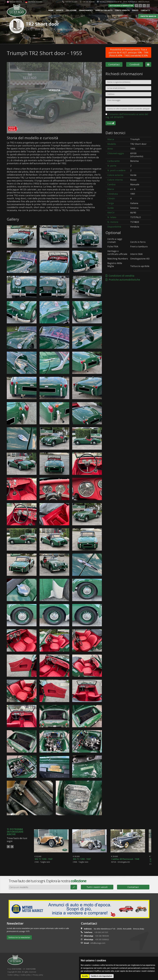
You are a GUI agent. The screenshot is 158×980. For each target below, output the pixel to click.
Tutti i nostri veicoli (97, 887)
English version (14, 2)
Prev (8, 847)
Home (51, 10)
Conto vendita (122, 10)
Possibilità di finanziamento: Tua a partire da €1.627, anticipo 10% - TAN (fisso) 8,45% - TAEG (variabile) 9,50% (128, 52)
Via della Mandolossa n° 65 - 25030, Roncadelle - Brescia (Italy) (123, 2)
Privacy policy (38, 975)
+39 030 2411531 (70, 2)
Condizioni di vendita (120, 276)
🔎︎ (74, 887)
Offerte (60, 10)
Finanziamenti (86, 10)
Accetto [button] (85, 976)
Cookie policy (26, 975)
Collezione (71, 10)
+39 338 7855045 (87, 2)
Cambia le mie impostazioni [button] (101, 976)
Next (12, 847)
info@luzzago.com (98, 943)
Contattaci (114, 64)
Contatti (145, 10)
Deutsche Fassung (34, 2)
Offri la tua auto (104, 10)
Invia (111, 123)
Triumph (133, 41)
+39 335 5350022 (102, 939)
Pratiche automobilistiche (123, 280)
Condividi (134, 64)
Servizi (135, 10)
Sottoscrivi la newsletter (121, 6)
